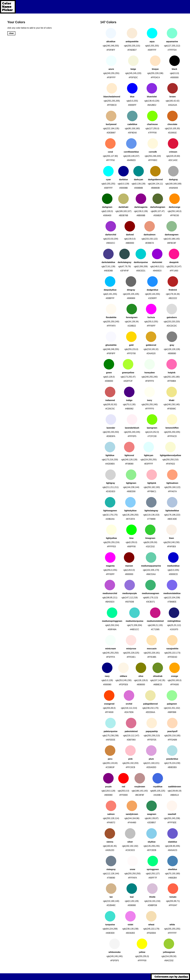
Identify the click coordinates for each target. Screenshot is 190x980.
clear (11, 33)
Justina (183, 977)
